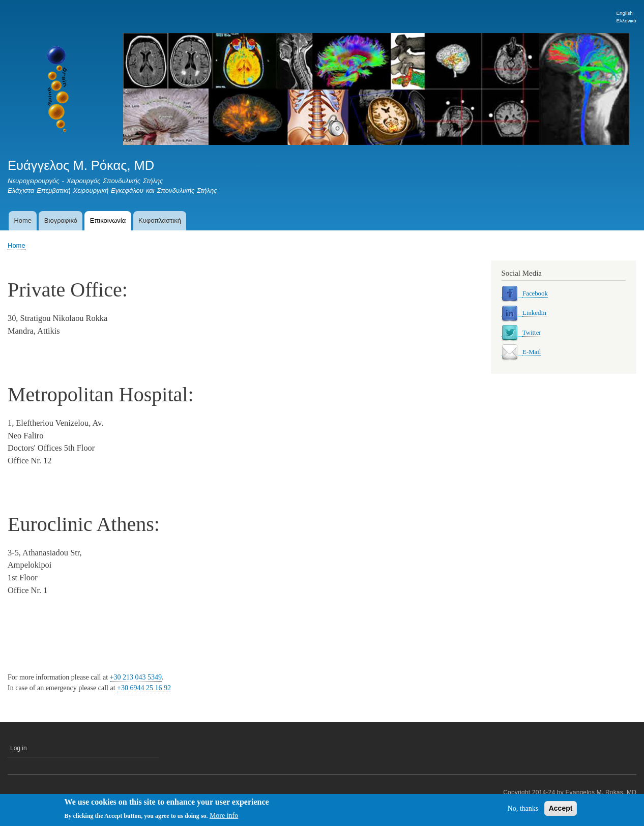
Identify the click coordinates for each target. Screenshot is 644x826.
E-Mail (532, 352)
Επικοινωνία (108, 220)
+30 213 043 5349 (136, 677)
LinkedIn (534, 313)
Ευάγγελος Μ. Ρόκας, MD (81, 165)
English (625, 13)
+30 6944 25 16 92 (144, 688)
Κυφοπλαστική (160, 220)
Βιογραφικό (61, 220)
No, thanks (523, 809)
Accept (561, 809)
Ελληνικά (627, 21)
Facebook (535, 293)
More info (224, 817)
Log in (19, 748)
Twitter (532, 333)
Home (23, 220)
